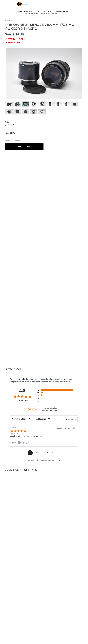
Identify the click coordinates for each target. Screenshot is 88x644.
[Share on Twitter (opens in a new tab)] (23, 443)
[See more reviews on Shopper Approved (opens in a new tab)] (28, 443)
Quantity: (10, 133)
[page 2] (36, 453)
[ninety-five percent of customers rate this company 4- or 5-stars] (44, 409)
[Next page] (58, 453)
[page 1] (30, 453)
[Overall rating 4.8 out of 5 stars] (22, 396)
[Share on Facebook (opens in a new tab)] (19, 443)
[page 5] (53, 453)
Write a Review (70, 420)
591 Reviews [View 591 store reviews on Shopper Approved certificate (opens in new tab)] (26, 401)
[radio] (57, 390)
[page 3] (42, 453)
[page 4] (47, 453)
